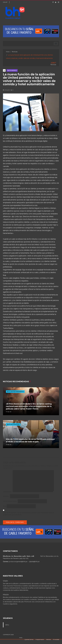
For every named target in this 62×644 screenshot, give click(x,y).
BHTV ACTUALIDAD (13, 424)
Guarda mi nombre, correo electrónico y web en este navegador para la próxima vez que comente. (28, 514)
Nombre (6, 496)
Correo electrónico (10, 501)
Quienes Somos (29, 639)
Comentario (8, 492)
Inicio (8, 52)
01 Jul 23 (6, 90)
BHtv (7, 625)
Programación (40, 639)
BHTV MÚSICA (12, 70)
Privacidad (56, 639)
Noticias (15, 52)
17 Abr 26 (9, 412)
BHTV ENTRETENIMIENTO (15, 392)
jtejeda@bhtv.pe (34, 562)
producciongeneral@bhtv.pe (18, 562)
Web (5, 506)
